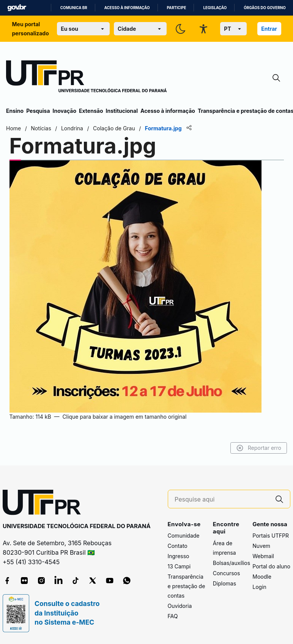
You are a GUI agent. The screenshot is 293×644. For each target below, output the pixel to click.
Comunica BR (74, 8)
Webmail (263, 556)
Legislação (215, 8)
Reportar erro (259, 448)
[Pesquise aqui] (222, 499)
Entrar (269, 29)
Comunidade (184, 536)
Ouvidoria (180, 606)
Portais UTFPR (271, 536)
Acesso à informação (127, 8)
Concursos (227, 573)
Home (13, 128)
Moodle (262, 577)
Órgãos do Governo (265, 8)
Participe (177, 8)
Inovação (65, 111)
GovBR (17, 8)
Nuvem (261, 546)
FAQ (173, 616)
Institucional (122, 111)
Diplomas (224, 583)
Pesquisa (38, 111)
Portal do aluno (271, 566)
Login (259, 587)
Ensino (15, 111)
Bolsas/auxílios (232, 563)
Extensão (91, 111)
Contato (178, 546)
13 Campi (179, 566)
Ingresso (179, 556)
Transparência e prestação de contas (187, 586)
